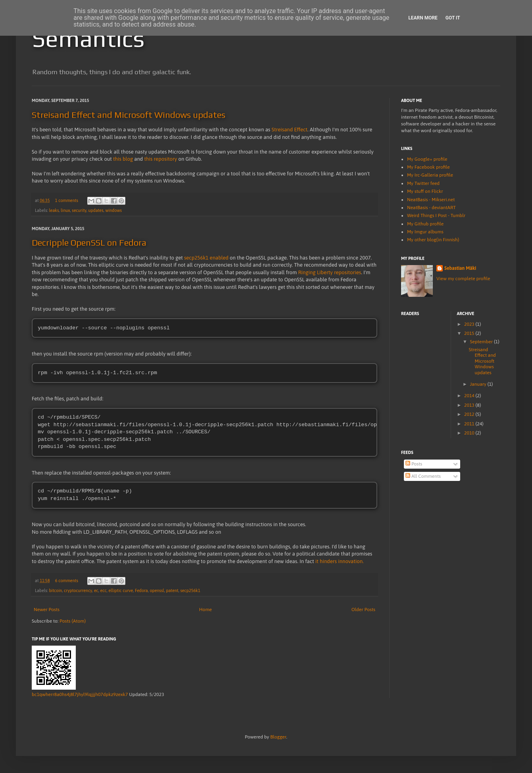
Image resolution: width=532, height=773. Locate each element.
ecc (104, 591)
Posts (414, 464)
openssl (157, 591)
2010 (470, 433)
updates (96, 210)
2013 (470, 405)
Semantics (88, 38)
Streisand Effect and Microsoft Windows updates (129, 115)
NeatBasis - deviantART (431, 208)
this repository (161, 159)
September (482, 342)
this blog (123, 159)
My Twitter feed (423, 183)
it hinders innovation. (340, 562)
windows (113, 210)
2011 (470, 424)
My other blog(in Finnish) (433, 240)
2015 (470, 333)
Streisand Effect (289, 130)
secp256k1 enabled (206, 258)
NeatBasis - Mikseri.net (431, 200)
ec (96, 591)
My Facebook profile (428, 167)
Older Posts (363, 610)
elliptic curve (121, 591)
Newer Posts (47, 610)
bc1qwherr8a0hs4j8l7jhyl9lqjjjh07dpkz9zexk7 (80, 695)
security (79, 210)
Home (206, 610)
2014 (470, 396)
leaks (54, 210)
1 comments (67, 200)
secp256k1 (190, 591)
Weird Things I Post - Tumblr (436, 215)
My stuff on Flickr (425, 191)
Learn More (423, 18)
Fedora (141, 591)
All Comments (423, 476)
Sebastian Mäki (460, 268)
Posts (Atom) (73, 622)
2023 (470, 324)
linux (65, 210)
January (478, 384)
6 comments (67, 581)
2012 (470, 414)
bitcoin (55, 591)
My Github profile (425, 224)
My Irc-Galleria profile (430, 175)
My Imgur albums (425, 232)
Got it (453, 18)
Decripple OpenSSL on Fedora (89, 242)
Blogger (278, 738)
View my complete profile (463, 279)
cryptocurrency (78, 591)
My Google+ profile (427, 159)
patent (172, 591)
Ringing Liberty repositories (329, 272)
